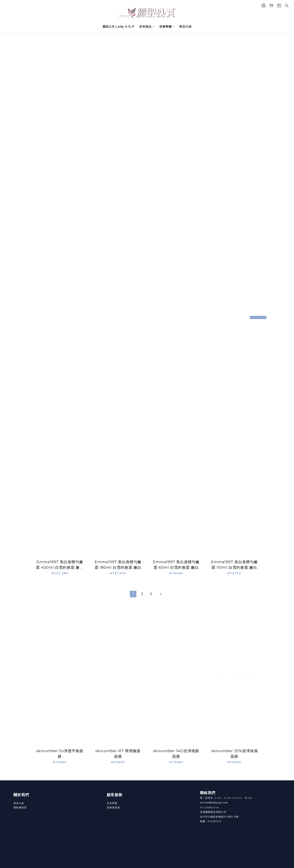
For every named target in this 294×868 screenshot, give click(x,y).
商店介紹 (185, 27)
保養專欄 (167, 27)
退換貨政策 (113, 807)
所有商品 (147, 27)
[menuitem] (133, 594)
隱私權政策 (20, 807)
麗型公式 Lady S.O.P (118, 27)
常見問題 (112, 803)
